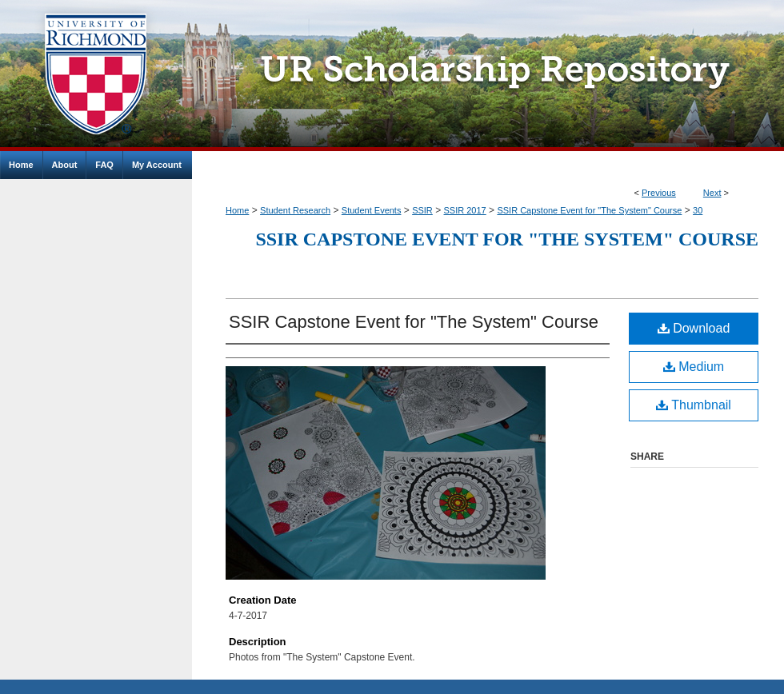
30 (698, 210)
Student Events (372, 210)
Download (694, 328)
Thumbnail (694, 405)
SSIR (422, 210)
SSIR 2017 (465, 210)
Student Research (295, 210)
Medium (694, 367)
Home (237, 210)
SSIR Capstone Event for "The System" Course (589, 210)
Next (712, 193)
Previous (659, 193)
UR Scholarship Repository (488, 76)
